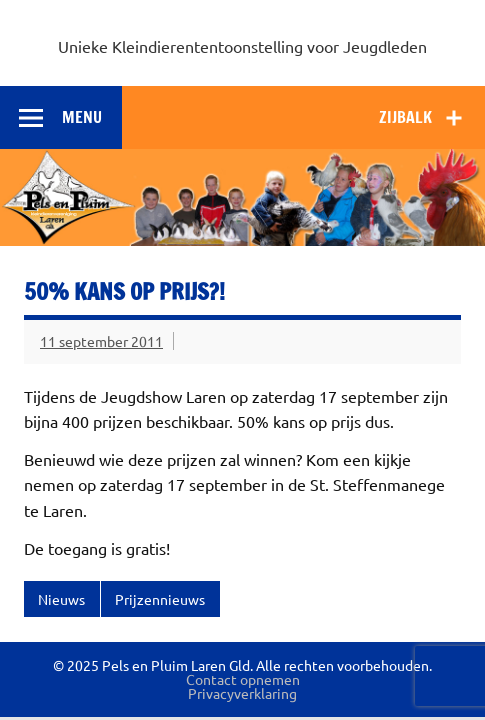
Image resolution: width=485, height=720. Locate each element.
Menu (82, 117)
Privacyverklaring (242, 693)
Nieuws (61, 599)
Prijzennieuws (160, 599)
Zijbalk (405, 117)
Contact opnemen (243, 679)
